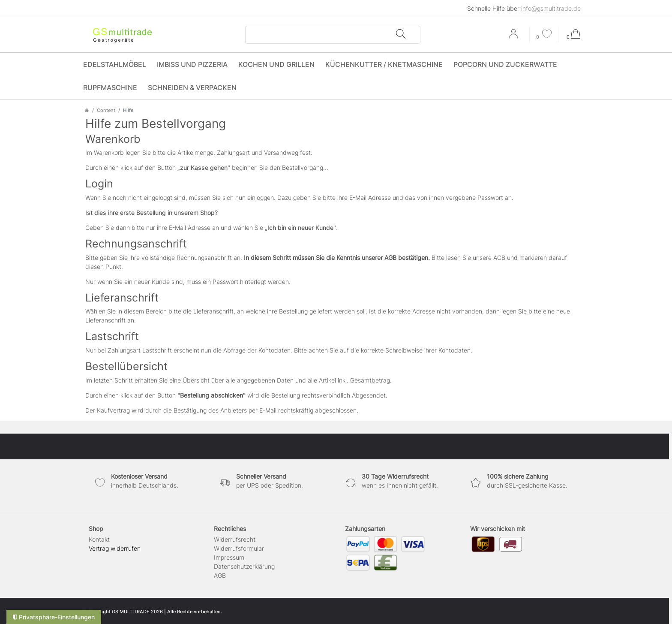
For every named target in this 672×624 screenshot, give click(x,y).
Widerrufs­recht (235, 539)
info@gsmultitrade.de (551, 8)
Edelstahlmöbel (115, 64)
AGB (220, 575)
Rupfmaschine (110, 87)
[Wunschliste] (544, 35)
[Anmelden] (514, 37)
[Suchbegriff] (321, 35)
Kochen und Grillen (276, 64)
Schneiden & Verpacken (192, 87)
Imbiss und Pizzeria (192, 64)
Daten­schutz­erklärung (244, 566)
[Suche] (400, 35)
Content (106, 110)
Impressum (229, 557)
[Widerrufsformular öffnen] (115, 548)
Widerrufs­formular (239, 548)
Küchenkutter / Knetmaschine (384, 64)
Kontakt (99, 539)
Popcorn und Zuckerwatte (505, 64)
